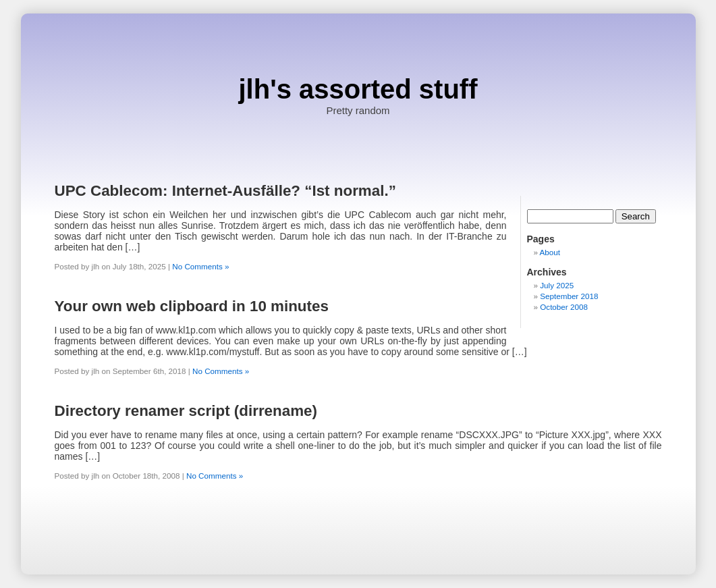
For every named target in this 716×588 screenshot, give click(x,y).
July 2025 (557, 285)
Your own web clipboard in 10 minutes (192, 306)
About (550, 252)
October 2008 (564, 307)
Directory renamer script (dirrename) (186, 411)
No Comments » (200, 266)
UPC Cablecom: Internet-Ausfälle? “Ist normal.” (225, 191)
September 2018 (569, 296)
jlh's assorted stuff (358, 89)
